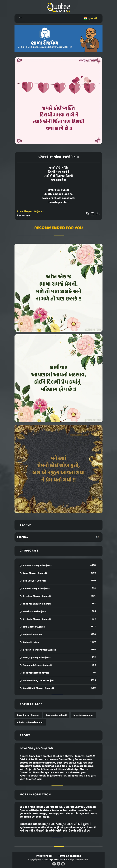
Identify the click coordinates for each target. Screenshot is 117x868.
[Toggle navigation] (21, 19)
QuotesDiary (57, 860)
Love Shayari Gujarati (31, 212)
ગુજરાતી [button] (91, 19)
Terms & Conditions (70, 856)
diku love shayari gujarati (30, 722)
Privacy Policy (44, 856)
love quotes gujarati (56, 715)
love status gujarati (83, 715)
